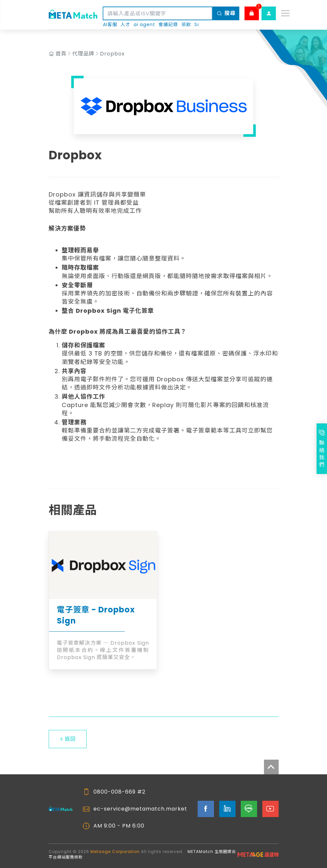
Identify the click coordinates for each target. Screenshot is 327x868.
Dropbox (112, 54)
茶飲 (186, 25)
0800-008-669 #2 (119, 792)
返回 (68, 739)
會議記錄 (168, 25)
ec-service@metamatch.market (140, 809)
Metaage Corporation (115, 852)
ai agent (144, 25)
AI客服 (110, 25)
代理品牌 (83, 54)
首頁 (61, 54)
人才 (125, 25)
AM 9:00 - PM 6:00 (119, 826)
